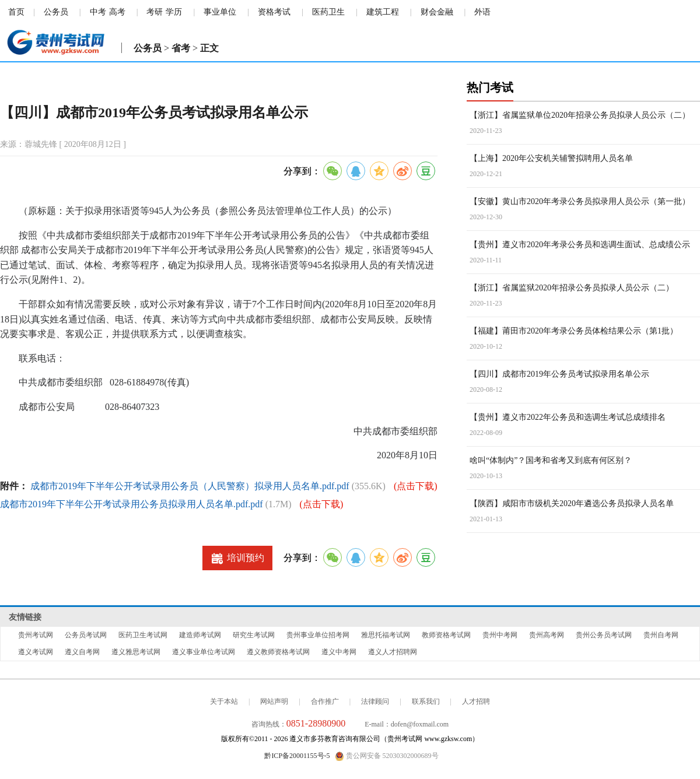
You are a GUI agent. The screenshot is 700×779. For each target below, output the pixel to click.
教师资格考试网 (446, 635)
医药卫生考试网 (143, 635)
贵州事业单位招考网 (318, 635)
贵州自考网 (661, 635)
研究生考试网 (254, 635)
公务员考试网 (86, 635)
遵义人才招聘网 (393, 652)
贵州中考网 (500, 635)
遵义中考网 (339, 652)
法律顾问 (375, 701)
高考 (117, 12)
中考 (98, 12)
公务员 (56, 12)
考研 (155, 12)
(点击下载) (416, 486)
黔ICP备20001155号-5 (297, 756)
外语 (482, 12)
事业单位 (220, 12)
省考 (181, 48)
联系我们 (426, 701)
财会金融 (437, 12)
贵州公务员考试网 (604, 635)
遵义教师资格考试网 (278, 652)
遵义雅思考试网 (136, 652)
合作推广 (325, 701)
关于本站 (224, 701)
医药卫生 (328, 12)
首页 (16, 12)
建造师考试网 (200, 635)
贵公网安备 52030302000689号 (387, 756)
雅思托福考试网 (386, 635)
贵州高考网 (547, 635)
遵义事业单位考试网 (204, 652)
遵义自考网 (82, 652)
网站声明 (274, 701)
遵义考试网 (36, 652)
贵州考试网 (36, 635)
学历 (174, 12)
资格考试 (274, 12)
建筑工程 (383, 12)
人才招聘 (476, 701)
